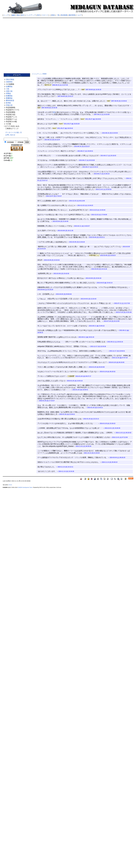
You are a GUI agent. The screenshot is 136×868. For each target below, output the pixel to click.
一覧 (58, 15)
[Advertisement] (26, 45)
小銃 (8, 89)
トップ (6, 15)
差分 (23, 15)
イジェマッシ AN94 (39, 74)
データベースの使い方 (14, 132)
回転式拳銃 (10, 79)
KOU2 (10, 485)
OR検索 (20, 142)
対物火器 (9, 105)
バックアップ (31, 15)
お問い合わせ (10, 135)
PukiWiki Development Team (25, 487)
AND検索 (10, 142)
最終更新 (72, 15)
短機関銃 (9, 86)
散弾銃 (8, 103)
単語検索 (64, 15)
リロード (45, 15)
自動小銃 (9, 91)
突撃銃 (8, 94)
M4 (54, 112)
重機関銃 (9, 98)
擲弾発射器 (10, 101)
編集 (13, 15)
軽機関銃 (9, 96)
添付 (39, 15)
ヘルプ (79, 15)
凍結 (18, 15)
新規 (53, 15)
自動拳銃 (9, 82)
